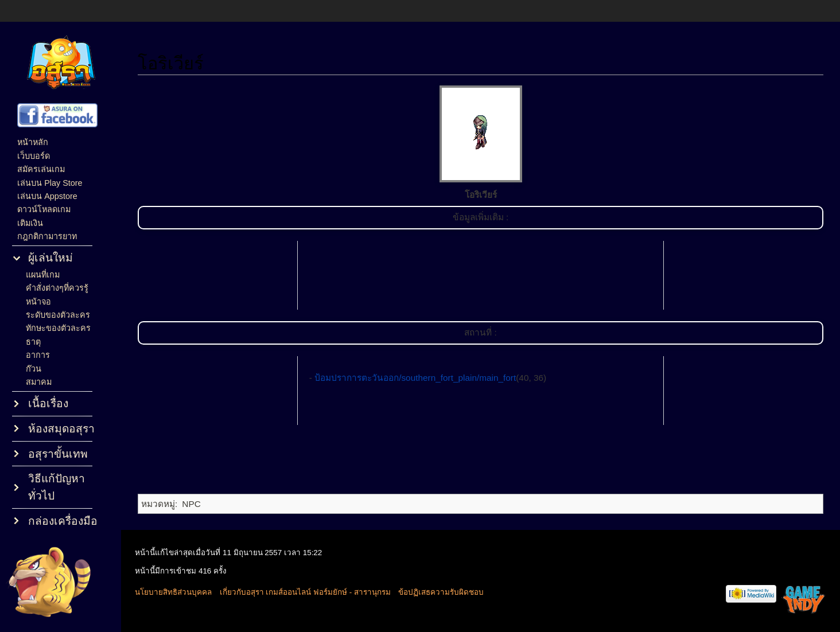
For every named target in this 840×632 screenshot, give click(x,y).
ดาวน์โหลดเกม (44, 209)
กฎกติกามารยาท (47, 236)
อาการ (38, 355)
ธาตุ (33, 342)
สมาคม (39, 382)
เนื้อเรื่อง (48, 403)
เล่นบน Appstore (47, 196)
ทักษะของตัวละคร (58, 328)
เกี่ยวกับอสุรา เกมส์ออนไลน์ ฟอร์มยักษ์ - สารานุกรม (305, 592)
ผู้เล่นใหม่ (50, 258)
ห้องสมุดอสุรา (61, 429)
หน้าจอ (38, 302)
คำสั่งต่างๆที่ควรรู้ (57, 288)
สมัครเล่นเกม (41, 169)
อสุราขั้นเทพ (58, 454)
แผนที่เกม (43, 275)
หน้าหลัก (33, 142)
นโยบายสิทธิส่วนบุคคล (173, 592)
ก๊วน (34, 369)
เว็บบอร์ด (34, 156)
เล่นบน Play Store (50, 183)
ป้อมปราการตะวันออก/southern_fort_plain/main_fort (415, 378)
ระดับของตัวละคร (58, 315)
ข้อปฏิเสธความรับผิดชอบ (441, 592)
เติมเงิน (30, 223)
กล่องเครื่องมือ (63, 521)
